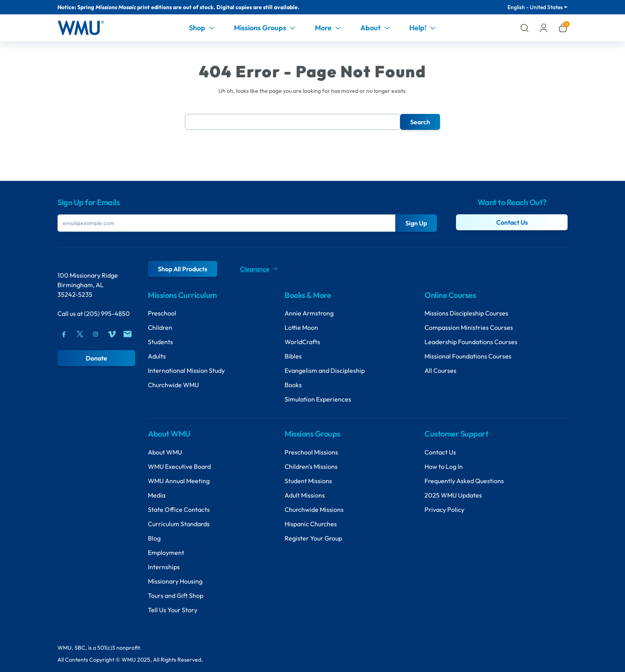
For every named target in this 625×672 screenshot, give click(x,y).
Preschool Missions (311, 452)
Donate (96, 358)
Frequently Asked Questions (464, 481)
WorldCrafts (302, 342)
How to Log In (444, 466)
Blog (154, 538)
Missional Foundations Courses (468, 356)
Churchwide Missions (314, 509)
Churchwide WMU (173, 385)
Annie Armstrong (309, 313)
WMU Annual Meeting (179, 481)
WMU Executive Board (179, 466)
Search (420, 122)
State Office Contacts (179, 509)
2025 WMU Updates (453, 495)
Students (160, 342)
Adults (157, 356)
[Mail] (128, 334)
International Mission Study (186, 370)
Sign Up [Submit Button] (416, 223)
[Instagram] (96, 334)
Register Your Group (313, 538)
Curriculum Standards (179, 524)
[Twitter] (80, 334)
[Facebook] (64, 334)
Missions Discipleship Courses (466, 313)
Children (160, 327)
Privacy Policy (444, 509)
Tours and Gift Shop (176, 596)
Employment (166, 552)
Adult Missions (305, 495)
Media (157, 495)
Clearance (259, 269)
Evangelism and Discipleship (325, 370)
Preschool (162, 313)
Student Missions (308, 481)
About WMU (165, 452)
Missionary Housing (175, 581)
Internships (164, 567)
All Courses (440, 370)
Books (293, 385)
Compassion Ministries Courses (469, 327)
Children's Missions (311, 466)
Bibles (293, 356)
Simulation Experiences (318, 399)
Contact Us (512, 222)
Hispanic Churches (311, 524)
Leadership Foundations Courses (471, 342)
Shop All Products (183, 269)
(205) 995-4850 (107, 313)
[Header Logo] (81, 28)
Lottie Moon (301, 327)
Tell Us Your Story (173, 610)
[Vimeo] (112, 334)
